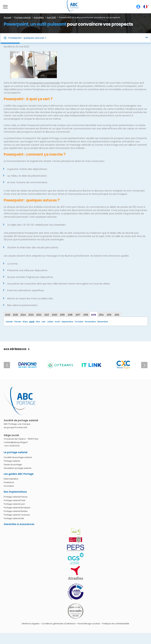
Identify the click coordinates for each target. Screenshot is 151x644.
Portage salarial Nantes (16, 511)
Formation (9, 486)
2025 (15, 315)
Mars (25, 322)
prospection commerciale (45, 83)
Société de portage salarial (18, 457)
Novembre (90, 322)
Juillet (50, 322)
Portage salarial (12, 461)
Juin (43, 322)
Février (18, 322)
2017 (78, 315)
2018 (70, 315)
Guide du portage (13, 465)
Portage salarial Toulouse (17, 515)
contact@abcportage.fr (16, 442)
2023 (31, 315)
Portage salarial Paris (15, 500)
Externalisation (11, 479)
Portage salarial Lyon (14, 504)
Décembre (103, 322)
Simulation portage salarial (17, 468)
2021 (47, 315)
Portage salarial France (16, 497)
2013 (109, 315)
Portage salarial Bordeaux (17, 508)
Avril (32, 322)
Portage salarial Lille (14, 518)
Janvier (9, 322)
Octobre (79, 322)
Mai (38, 322)
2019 (62, 315)
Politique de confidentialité (116, 624)
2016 (86, 315)
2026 (8, 315)
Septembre (67, 322)
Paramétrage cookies (89, 624)
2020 (54, 315)
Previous (7, 365)
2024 (23, 315)
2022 (39, 315)
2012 (117, 315)
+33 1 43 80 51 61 (12, 446)
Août (57, 322)
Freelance (9, 482)
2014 (101, 315)
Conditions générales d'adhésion (59, 624)
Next (144, 365)
